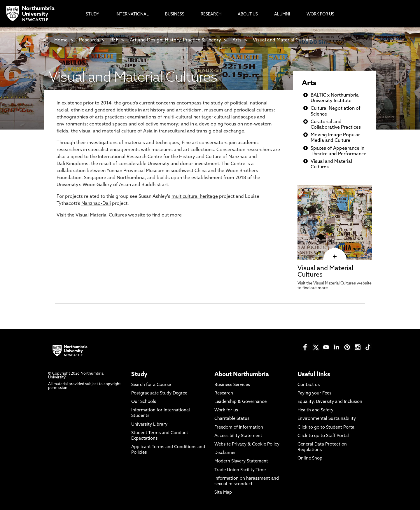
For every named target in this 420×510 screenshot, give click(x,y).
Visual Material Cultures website (110, 215)
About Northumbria (242, 375)
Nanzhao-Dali (96, 204)
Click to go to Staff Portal (323, 436)
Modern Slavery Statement (241, 461)
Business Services (232, 385)
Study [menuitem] (92, 14)
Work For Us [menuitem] (320, 14)
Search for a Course (151, 385)
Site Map (223, 493)
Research (89, 40)
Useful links (314, 375)
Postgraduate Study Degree (159, 393)
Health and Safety (315, 410)
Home (61, 40)
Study (139, 375)
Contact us (309, 385)
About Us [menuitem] (248, 14)
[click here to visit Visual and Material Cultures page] (335, 257)
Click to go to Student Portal (327, 428)
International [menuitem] (132, 14)
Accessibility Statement (238, 436)
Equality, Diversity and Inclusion (330, 402)
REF (114, 40)
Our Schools (144, 402)
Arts (237, 40)
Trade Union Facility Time (240, 470)
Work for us (226, 410)
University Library (149, 425)
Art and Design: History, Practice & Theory (175, 40)
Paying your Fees (314, 393)
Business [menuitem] (175, 14)
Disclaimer (225, 453)
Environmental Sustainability (327, 419)
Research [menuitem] (211, 14)
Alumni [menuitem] (282, 14)
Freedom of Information (239, 428)
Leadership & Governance (240, 402)
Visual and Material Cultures (283, 40)
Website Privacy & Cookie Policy (247, 444)
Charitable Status (232, 419)
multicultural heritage (195, 197)
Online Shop (310, 459)
